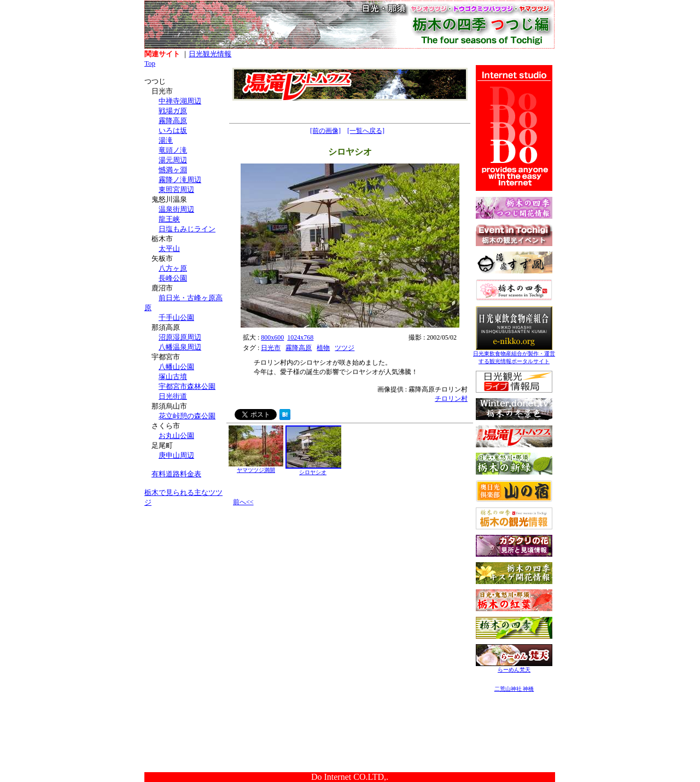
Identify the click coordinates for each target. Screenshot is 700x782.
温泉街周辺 (176, 209)
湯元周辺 (173, 160)
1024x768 (300, 337)
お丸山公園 (176, 436)
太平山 (169, 249)
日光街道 (173, 396)
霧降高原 (173, 121)
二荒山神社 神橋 (514, 689)
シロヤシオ (314, 469)
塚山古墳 (173, 377)
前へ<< (243, 502)
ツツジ (345, 348)
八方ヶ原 (173, 268)
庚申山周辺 (176, 455)
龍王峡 (169, 219)
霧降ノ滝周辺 (180, 180)
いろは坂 (173, 130)
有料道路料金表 (176, 474)
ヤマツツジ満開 (256, 467)
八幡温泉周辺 (180, 347)
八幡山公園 (176, 367)
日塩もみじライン (187, 229)
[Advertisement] (185, 584)
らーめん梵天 (514, 667)
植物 (323, 348)
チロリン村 (451, 399)
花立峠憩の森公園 (187, 416)
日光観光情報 (210, 54)
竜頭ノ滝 (173, 150)
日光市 (271, 348)
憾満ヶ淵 (173, 170)
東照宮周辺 (176, 189)
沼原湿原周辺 (180, 337)
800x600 (272, 337)
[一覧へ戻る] (366, 131)
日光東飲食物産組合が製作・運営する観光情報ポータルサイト (514, 355)
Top (150, 63)
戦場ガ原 (173, 111)
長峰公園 (173, 278)
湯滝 (166, 140)
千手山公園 (176, 317)
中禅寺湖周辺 (180, 101)
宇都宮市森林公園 (187, 386)
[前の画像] (325, 131)
